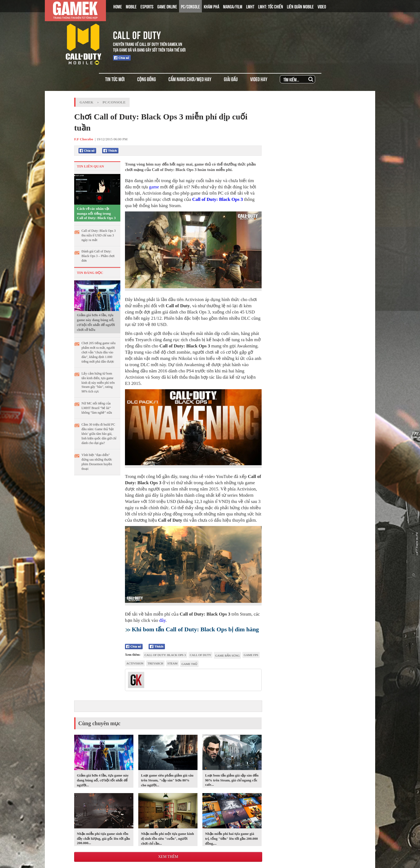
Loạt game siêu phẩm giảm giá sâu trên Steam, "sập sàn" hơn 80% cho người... (167, 780)
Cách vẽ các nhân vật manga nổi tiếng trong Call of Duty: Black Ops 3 (96, 213)
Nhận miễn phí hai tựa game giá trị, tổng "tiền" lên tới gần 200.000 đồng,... (231, 839)
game (154, 187)
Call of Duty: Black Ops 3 (218, 199)
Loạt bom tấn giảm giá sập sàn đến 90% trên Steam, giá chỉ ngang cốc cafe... (232, 780)
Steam (172, 663)
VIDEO (322, 6)
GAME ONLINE (167, 6)
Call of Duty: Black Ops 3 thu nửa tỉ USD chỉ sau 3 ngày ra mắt (99, 235)
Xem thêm (168, 857)
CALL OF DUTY (137, 34)
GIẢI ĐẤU (231, 79)
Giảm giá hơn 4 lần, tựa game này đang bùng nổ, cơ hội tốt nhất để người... (103, 780)
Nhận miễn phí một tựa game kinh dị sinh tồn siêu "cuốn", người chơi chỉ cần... (167, 839)
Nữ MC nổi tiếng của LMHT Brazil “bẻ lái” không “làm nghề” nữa (97, 408)
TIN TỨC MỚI (115, 79)
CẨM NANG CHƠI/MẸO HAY (190, 79)
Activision (135, 663)
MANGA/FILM (233, 6)
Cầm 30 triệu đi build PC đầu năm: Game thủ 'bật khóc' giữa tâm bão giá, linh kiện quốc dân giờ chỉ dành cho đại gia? (99, 434)
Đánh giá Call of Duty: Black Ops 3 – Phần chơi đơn (98, 256)
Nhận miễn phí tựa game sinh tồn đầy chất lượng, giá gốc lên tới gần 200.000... (104, 838)
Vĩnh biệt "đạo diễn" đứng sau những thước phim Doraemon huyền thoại (97, 462)
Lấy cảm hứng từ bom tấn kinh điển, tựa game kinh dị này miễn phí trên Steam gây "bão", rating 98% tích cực (98, 382)
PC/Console (114, 102)
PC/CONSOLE (190, 6)
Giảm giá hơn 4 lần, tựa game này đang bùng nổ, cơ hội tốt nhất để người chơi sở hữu (96, 322)
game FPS (251, 655)
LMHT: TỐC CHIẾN (271, 6)
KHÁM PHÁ (211, 6)
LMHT (250, 6)
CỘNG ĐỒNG (147, 79)
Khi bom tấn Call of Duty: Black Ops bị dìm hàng (195, 629)
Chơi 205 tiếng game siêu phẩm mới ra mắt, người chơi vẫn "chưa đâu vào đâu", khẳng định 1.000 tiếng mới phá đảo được (98, 352)
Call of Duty (200, 655)
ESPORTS (147, 6)
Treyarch (155, 663)
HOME (118, 6)
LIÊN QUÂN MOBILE (300, 6)
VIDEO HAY (259, 79)
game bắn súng (227, 655)
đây (162, 620)
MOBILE (131, 6)
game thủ (189, 664)
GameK (87, 102)
